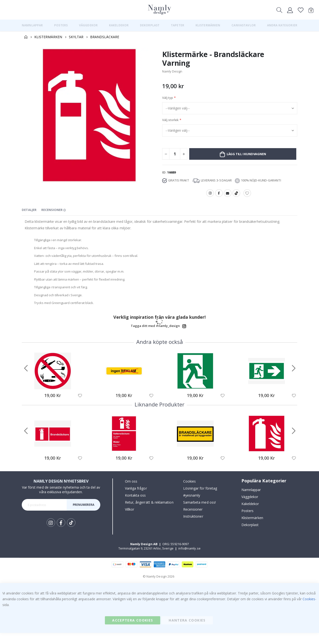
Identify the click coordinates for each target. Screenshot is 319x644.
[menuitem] (32, 25)
